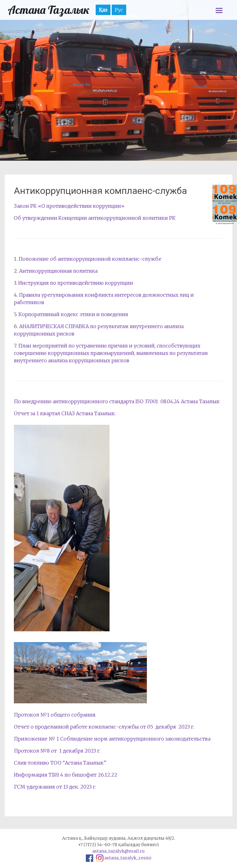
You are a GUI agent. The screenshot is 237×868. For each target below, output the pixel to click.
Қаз (103, 10)
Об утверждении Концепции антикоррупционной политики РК (95, 218)
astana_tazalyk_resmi (128, 858)
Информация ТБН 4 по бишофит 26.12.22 (66, 775)
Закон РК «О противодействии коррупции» (69, 206)
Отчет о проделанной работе (51, 727)
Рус (119, 10)
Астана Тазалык (49, 10)
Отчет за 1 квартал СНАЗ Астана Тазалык (64, 413)
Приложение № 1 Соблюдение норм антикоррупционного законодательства (112, 739)
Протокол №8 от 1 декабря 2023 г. (57, 751)
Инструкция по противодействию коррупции (76, 283)
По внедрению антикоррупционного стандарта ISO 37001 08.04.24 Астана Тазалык (117, 401)
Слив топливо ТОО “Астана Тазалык (59, 763)
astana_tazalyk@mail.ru (118, 851)
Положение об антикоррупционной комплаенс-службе (90, 259)
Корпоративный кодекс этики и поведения (73, 314)
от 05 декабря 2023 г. (167, 727)
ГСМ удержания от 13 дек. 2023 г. (55, 787)
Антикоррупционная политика (58, 271)
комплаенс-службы (114, 727)
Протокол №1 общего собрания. (55, 715)
